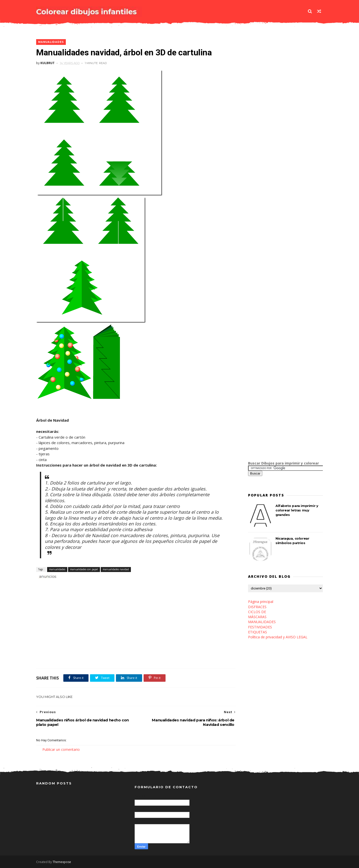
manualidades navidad (116, 569)
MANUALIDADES (262, 622)
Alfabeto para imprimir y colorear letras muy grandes (297, 510)
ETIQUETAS (258, 632)
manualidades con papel (84, 569)
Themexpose (62, 862)
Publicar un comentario (61, 749)
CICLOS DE (257, 612)
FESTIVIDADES (260, 627)
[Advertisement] (94, 585)
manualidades (51, 42)
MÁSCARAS (257, 617)
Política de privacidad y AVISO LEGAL (278, 637)
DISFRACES (257, 607)
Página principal (261, 602)
